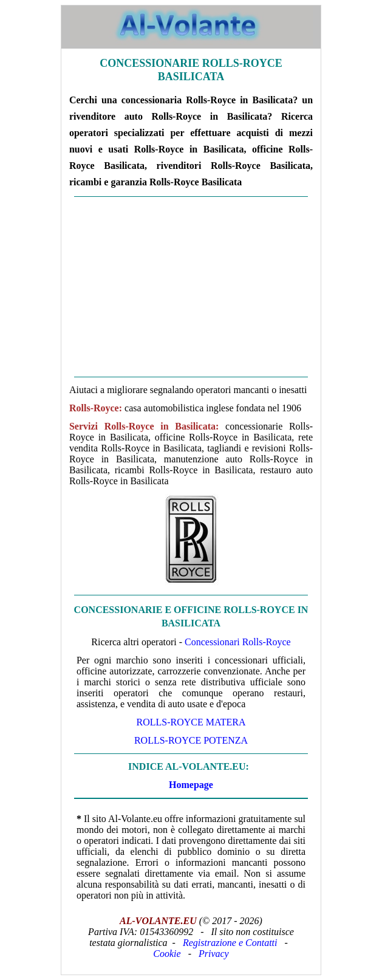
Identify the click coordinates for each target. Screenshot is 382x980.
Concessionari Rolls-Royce (238, 642)
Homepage (191, 785)
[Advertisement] (191, 287)
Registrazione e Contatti (230, 943)
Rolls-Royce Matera (191, 722)
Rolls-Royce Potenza (191, 740)
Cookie (167, 954)
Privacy (214, 954)
